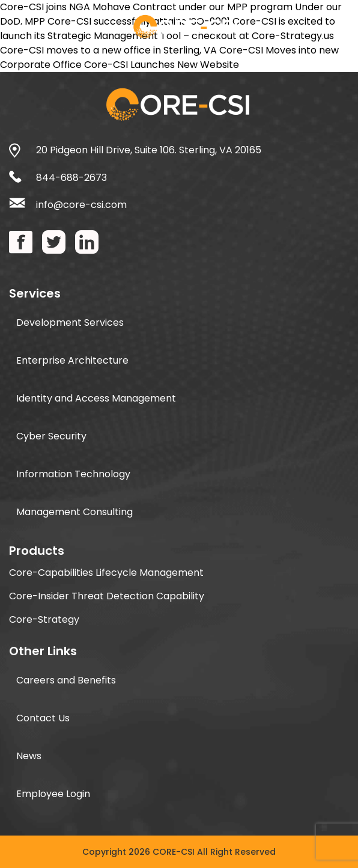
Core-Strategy (44, 619)
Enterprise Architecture (72, 360)
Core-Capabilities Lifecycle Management (106, 573)
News (29, 756)
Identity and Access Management (96, 398)
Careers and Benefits (66, 680)
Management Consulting (74, 512)
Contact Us (43, 718)
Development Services (70, 322)
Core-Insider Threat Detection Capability (107, 596)
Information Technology (73, 474)
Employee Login (53, 794)
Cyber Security (51, 436)
